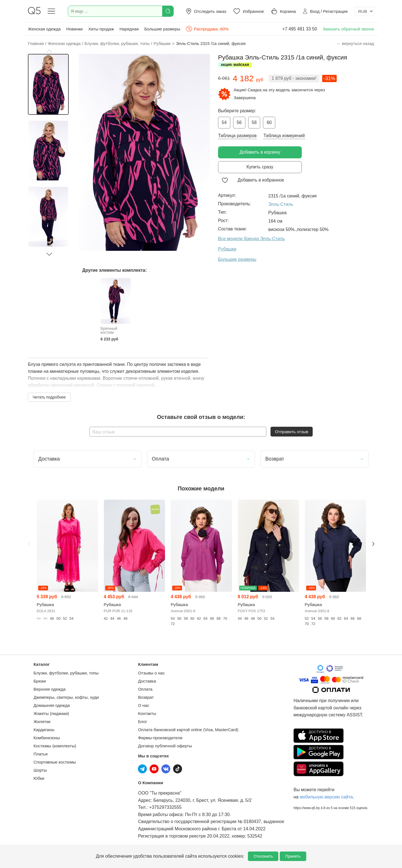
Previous (29, 544)
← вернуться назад (355, 43)
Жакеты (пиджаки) (51, 713)
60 (269, 122)
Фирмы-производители (160, 738)
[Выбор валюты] (364, 11)
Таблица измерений (284, 136)
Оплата (145, 689)
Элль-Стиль (281, 204)
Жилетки (42, 722)
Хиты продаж (101, 29)
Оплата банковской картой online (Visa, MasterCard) (188, 730)
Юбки (39, 778)
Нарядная (129, 29)
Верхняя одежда (50, 689)
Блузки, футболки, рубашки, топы (66, 673)
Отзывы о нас (151, 673)
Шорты (40, 770)
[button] (49, 51)
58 (254, 122)
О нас (143, 705)
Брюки (40, 681)
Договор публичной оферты (165, 746)
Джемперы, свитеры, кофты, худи (66, 697)
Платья (40, 754)
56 (239, 122)
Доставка (147, 681)
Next (373, 544)
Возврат (146, 697)
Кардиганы (44, 730)
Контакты (147, 713)
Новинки (74, 29)
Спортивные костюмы (55, 762)
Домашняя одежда (52, 705)
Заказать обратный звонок (348, 29)
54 (224, 122)
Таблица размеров (237, 136)
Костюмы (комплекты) (55, 746)
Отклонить (263, 856)
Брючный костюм (109, 330)
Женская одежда (44, 29)
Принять (293, 856)
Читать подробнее (49, 397)
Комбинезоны (47, 738)
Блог (142, 722)
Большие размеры (162, 29)
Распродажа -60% (207, 29)
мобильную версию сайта (326, 797)
